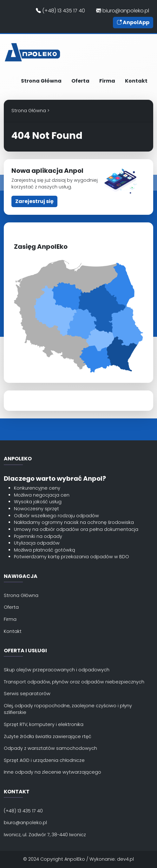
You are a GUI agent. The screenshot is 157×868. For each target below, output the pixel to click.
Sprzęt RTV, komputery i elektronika (44, 724)
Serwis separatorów (27, 694)
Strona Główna (41, 81)
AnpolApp (133, 22)
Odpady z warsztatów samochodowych (50, 748)
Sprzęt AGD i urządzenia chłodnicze (44, 760)
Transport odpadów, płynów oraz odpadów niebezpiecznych (74, 682)
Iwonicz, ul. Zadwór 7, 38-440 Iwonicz (45, 835)
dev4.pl (125, 859)
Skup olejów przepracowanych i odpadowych (57, 670)
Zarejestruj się (34, 201)
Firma (107, 81)
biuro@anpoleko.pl (123, 11)
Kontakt (136, 81)
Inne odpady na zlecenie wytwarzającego (52, 772)
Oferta (80, 81)
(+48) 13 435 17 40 (60, 11)
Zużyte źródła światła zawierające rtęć (48, 736)
